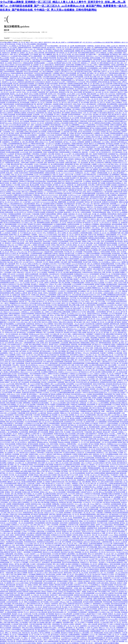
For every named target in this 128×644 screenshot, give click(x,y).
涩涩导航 (114, 156)
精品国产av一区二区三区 (10, 82)
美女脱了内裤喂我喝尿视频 (71, 398)
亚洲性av (39, 398)
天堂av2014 (86, 353)
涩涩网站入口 (88, 604)
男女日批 (13, 271)
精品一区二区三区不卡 (25, 199)
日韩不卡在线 (64, 473)
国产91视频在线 (67, 427)
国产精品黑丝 (100, 377)
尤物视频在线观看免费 (45, 617)
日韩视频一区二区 (74, 415)
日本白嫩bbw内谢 (30, 145)
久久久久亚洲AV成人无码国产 (114, 305)
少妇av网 (59, 260)
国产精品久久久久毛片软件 (82, 451)
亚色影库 (104, 61)
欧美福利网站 (6, 99)
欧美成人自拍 (114, 193)
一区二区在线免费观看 (87, 621)
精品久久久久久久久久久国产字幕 (31, 372)
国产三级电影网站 (10, 547)
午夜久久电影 (48, 157)
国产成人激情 (78, 322)
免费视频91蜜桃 (57, 87)
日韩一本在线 (88, 190)
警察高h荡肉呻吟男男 (115, 108)
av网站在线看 (40, 532)
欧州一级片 (30, 126)
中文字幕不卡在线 (15, 411)
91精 (35, 501)
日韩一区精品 (29, 605)
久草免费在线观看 (83, 408)
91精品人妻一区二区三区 (26, 581)
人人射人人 (84, 125)
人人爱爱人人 (92, 401)
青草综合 (87, 202)
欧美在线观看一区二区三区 (18, 77)
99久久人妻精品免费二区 (53, 217)
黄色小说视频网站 (92, 396)
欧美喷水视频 (6, 85)
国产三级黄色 (85, 187)
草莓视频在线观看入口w (68, 80)
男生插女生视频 (41, 111)
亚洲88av (51, 51)
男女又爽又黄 (12, 641)
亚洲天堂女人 (90, 56)
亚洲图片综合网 (55, 250)
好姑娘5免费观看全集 (17, 73)
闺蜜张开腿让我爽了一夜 (73, 163)
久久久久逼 (64, 480)
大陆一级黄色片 (48, 600)
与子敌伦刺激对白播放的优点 (106, 113)
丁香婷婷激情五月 (10, 80)
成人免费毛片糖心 (91, 54)
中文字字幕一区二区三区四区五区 (80, 298)
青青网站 (49, 459)
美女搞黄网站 (70, 89)
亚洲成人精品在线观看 (31, 132)
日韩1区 (24, 315)
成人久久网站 (24, 454)
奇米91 (8, 240)
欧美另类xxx (57, 123)
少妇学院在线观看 (89, 66)
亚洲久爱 (77, 235)
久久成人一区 (32, 49)
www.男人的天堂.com (20, 212)
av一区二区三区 (119, 307)
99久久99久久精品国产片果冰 (72, 140)
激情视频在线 (57, 580)
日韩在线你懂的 (52, 382)
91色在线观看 (80, 202)
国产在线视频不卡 (112, 435)
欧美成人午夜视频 (55, 298)
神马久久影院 (89, 348)
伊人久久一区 (122, 298)
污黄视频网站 (65, 497)
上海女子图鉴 (6, 370)
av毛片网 (74, 513)
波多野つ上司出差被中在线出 (104, 525)
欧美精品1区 (39, 600)
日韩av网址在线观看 (20, 229)
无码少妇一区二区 (31, 272)
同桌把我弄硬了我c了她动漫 (44, 113)
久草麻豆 (93, 173)
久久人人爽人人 (57, 320)
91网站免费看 (117, 499)
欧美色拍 (99, 449)
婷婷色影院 (121, 607)
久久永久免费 (32, 290)
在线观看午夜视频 (25, 70)
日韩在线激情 (123, 193)
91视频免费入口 (113, 231)
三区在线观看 (64, 343)
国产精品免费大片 (120, 58)
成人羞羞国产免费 (10, 147)
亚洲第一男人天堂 (68, 116)
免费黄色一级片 (49, 384)
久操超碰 (125, 217)
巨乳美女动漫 (118, 585)
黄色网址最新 (102, 598)
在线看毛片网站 (20, 307)
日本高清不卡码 (116, 425)
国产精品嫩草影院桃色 (60, 101)
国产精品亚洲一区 (9, 90)
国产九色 (120, 156)
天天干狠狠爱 (34, 54)
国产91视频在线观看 (72, 296)
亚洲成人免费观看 (97, 398)
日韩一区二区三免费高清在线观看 (107, 240)
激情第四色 (24, 350)
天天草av (39, 207)
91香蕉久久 (56, 519)
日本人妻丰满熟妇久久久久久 (37, 549)
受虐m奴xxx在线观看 (53, 413)
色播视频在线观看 (6, 569)
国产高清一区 (76, 399)
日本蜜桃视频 (120, 78)
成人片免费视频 (25, 121)
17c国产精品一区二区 (53, 111)
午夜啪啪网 (66, 135)
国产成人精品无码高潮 (85, 132)
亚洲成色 (114, 461)
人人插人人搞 (95, 641)
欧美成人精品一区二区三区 (34, 607)
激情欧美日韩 (38, 241)
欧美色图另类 (119, 334)
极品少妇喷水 (84, 178)
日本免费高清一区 (16, 142)
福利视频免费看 (44, 168)
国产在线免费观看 (8, 331)
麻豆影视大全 (85, 90)
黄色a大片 (69, 90)
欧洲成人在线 (26, 492)
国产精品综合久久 (88, 406)
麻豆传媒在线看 (22, 205)
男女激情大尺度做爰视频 (48, 269)
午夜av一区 (28, 80)
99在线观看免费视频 (106, 331)
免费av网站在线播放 (25, 326)
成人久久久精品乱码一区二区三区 (81, 641)
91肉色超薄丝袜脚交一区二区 (15, 602)
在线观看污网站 (82, 583)
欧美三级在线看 (91, 101)
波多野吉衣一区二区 (99, 454)
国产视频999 (18, 518)
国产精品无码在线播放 (51, 84)
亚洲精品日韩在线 (22, 444)
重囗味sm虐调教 (35, 185)
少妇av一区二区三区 (23, 466)
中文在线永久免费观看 (103, 125)
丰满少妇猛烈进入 (9, 423)
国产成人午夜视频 (94, 444)
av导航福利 (27, 348)
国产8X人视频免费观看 (35, 56)
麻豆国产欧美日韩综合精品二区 (23, 211)
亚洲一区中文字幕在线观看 (12, 286)
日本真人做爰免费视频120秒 (58, 331)
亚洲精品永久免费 (80, 159)
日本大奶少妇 (69, 308)
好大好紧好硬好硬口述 (13, 102)
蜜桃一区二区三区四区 (13, 228)
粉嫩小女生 (24, 226)
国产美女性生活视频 (14, 320)
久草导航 (97, 532)
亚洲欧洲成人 (48, 104)
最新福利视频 (92, 583)
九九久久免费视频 (19, 137)
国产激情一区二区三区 (79, 60)
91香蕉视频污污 (98, 545)
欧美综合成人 (34, 255)
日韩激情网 (77, 106)
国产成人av (49, 471)
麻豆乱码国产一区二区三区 (73, 219)
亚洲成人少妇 (44, 492)
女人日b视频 (93, 506)
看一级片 (115, 470)
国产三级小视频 (73, 559)
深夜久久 (46, 423)
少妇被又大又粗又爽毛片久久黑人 (64, 72)
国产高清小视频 (74, 411)
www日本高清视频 (12, 523)
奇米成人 (70, 370)
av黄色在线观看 (44, 60)
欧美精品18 (10, 185)
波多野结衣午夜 (16, 470)
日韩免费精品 (88, 130)
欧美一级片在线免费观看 (52, 343)
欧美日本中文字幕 (62, 494)
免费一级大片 (14, 54)
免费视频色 (24, 269)
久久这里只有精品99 (28, 193)
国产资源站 (63, 147)
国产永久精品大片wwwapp (36, 252)
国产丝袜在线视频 (46, 477)
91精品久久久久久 (49, 513)
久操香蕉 (75, 454)
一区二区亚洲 (121, 365)
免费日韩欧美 (32, 442)
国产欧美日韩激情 (46, 554)
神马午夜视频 (46, 267)
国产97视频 (74, 132)
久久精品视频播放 (77, 276)
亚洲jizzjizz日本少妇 (23, 183)
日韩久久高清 (37, 200)
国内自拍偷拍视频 (46, 259)
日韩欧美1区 (113, 92)
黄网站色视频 (35, 411)
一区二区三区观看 (45, 90)
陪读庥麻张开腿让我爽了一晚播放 (67, 537)
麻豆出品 (3, 288)
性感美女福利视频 (57, 176)
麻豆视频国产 (28, 147)
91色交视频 (46, 77)
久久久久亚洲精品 (42, 272)
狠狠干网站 (61, 315)
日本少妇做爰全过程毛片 (15, 344)
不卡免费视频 (61, 211)
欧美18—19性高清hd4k (86, 610)
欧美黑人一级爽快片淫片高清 (110, 360)
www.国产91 (11, 97)
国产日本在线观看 (46, 511)
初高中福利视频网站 (40, 247)
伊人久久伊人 (75, 338)
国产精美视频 (103, 490)
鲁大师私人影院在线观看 (51, 466)
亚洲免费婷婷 (53, 295)
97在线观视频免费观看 (70, 130)
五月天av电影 (109, 229)
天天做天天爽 (73, 247)
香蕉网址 (40, 643)
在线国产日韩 (16, 295)
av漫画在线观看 (63, 149)
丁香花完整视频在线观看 (26, 87)
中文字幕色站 (104, 641)
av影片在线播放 (103, 68)
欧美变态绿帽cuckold (56, 77)
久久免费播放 (87, 181)
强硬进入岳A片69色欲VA (44, 221)
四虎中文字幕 (93, 209)
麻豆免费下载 (10, 108)
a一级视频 (53, 97)
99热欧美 (51, 473)
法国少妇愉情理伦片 (99, 269)
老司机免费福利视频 (106, 89)
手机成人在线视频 (18, 180)
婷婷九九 (93, 219)
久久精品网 (124, 634)
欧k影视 (98, 46)
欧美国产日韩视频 (100, 284)
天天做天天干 (48, 590)
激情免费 (59, 514)
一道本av (85, 624)
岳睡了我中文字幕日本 (95, 408)
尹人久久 (26, 612)
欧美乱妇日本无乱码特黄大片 (22, 123)
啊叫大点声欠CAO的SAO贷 (17, 446)
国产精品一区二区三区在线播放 (52, 106)
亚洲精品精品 (83, 267)
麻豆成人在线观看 (75, 418)
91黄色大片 (39, 495)
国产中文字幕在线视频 (51, 46)
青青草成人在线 (17, 633)
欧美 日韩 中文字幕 (31, 305)
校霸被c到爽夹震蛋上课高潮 (80, 144)
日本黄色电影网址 (15, 157)
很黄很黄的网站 (47, 417)
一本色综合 (48, 96)
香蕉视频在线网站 (55, 423)
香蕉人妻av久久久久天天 (78, 120)
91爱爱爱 (43, 497)
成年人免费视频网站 (120, 561)
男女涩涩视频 (59, 212)
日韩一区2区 (58, 279)
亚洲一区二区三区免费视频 (10, 326)
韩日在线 (16, 84)
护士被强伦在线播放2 (69, 453)
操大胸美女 (87, 581)
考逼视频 (32, 163)
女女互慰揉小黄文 (31, 240)
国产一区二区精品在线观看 (77, 154)
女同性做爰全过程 (38, 147)
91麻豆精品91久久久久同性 (110, 362)
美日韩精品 (79, 228)
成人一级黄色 (40, 265)
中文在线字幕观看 (7, 392)
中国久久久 (97, 252)
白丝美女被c (31, 483)
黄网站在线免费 (65, 99)
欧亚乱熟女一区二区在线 (98, 248)
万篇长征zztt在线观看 (58, 511)
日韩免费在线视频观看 (46, 101)
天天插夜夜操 (98, 516)
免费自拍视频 (91, 312)
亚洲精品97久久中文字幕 (79, 312)
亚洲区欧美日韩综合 (77, 113)
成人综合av (22, 557)
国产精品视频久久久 (89, 92)
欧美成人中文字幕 (52, 305)
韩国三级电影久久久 (103, 514)
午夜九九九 (3, 209)
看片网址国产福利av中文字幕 (63, 63)
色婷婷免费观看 (117, 449)
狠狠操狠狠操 (97, 604)
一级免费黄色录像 (71, 211)
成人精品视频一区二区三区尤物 (59, 415)
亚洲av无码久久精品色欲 (66, 322)
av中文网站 (120, 111)
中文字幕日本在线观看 (26, 308)
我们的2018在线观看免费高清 (17, 126)
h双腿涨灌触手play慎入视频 (117, 459)
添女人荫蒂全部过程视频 (28, 221)
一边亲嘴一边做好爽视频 (24, 537)
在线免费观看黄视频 (79, 363)
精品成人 (73, 168)
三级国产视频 (97, 72)
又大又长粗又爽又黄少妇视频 (18, 125)
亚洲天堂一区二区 (28, 640)
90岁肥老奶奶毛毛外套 (57, 447)
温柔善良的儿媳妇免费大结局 (26, 82)
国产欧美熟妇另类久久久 (68, 250)
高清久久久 (72, 396)
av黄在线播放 (85, 156)
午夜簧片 (113, 278)
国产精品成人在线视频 (113, 144)
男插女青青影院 (75, 108)
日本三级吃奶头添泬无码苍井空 (67, 458)
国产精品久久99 (119, 56)
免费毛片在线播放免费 (7, 265)
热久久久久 (58, 317)
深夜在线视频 (71, 420)
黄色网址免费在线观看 (85, 296)
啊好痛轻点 (73, 439)
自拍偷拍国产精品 (53, 152)
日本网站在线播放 (17, 288)
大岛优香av (23, 447)
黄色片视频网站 (110, 540)
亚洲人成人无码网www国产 (100, 358)
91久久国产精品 (5, 145)
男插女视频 (47, 446)
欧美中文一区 (35, 283)
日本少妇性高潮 (77, 295)
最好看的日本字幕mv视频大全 (44, 89)
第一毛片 (105, 231)
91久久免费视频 (56, 633)
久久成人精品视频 (30, 405)
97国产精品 (35, 60)
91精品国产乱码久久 (87, 200)
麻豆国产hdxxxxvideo (6, 123)
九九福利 (33, 564)
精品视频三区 (89, 417)
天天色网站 (45, 159)
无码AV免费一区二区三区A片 (46, 463)
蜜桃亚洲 (124, 597)
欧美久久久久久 (104, 99)
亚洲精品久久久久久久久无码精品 (31, 296)
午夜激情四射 (42, 92)
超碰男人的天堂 (26, 295)
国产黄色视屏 (35, 492)
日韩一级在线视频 (16, 492)
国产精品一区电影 (14, 133)
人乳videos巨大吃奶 (55, 60)
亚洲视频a (111, 353)
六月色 (95, 245)
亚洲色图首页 (115, 338)
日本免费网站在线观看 (34, 205)
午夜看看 (122, 149)
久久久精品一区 (20, 463)
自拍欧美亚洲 (10, 593)
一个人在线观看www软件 (60, 61)
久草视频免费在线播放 (86, 233)
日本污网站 (112, 358)
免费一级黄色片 (44, 585)
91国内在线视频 (59, 252)
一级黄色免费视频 (34, 399)
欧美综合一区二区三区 (57, 605)
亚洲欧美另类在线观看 (50, 58)
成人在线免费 (86, 489)
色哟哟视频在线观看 (8, 169)
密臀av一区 (90, 48)
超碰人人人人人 (56, 456)
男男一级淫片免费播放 (103, 441)
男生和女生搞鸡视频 (30, 265)
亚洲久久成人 (19, 343)
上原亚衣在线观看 (108, 66)
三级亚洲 (50, 310)
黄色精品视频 (66, 120)
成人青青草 (89, 245)
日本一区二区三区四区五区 (71, 192)
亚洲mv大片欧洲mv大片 (35, 264)
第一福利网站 (66, 317)
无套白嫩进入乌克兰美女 (50, 264)
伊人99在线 (124, 494)
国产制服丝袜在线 (70, 204)
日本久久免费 (91, 629)
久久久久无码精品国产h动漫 (70, 265)
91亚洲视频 (38, 410)
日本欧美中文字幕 (73, 525)
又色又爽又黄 (116, 485)
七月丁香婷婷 (85, 150)
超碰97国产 (28, 60)
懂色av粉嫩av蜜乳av (82, 209)
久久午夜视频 (112, 207)
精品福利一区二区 (122, 568)
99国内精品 (10, 640)
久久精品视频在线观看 (38, 188)
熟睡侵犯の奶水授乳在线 (64, 188)
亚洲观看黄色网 (82, 68)
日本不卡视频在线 (101, 53)
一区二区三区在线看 (110, 351)
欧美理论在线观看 (75, 231)
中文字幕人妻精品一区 (121, 264)
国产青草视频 (102, 171)
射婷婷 (118, 303)
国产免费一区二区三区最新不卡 (117, 569)
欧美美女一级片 (88, 471)
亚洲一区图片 (10, 535)
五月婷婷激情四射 (46, 176)
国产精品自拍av (82, 327)
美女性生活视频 (19, 415)
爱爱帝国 (89, 60)
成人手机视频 (46, 296)
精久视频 (66, 272)
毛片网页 (24, 394)
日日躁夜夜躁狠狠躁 (37, 253)
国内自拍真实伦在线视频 (27, 84)
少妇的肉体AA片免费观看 (42, 125)
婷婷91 (84, 147)
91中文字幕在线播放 (113, 506)
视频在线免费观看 (106, 150)
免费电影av (75, 483)
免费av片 (62, 73)
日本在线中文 (65, 217)
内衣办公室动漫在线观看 (31, 72)
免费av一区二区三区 (113, 212)
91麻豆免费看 (25, 320)
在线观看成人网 (114, 99)
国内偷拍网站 (32, 568)
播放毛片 (91, 144)
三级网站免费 (117, 477)
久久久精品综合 (79, 116)
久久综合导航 (12, 322)
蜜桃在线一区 (87, 331)
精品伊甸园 (88, 360)
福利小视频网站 (112, 195)
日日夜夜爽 (36, 114)
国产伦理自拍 (67, 394)
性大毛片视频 (105, 133)
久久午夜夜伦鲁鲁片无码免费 (30, 140)
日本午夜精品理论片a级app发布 (23, 178)
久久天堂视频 (54, 367)
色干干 (120, 221)
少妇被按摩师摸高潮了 (23, 327)
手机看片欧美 (50, 453)
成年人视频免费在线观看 (31, 168)
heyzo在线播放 (85, 255)
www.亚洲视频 (120, 290)
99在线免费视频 (59, 362)
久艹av (53, 145)
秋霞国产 (48, 482)
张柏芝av (74, 166)
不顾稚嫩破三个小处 (48, 317)
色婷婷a (29, 99)
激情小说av (25, 192)
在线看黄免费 (107, 578)
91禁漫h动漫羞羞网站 (18, 128)
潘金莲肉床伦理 (91, 147)
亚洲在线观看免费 (102, 521)
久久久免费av (106, 142)
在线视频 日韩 (28, 281)
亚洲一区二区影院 (58, 175)
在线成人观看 (45, 315)
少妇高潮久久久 (39, 375)
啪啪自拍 (35, 116)
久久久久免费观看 (47, 61)
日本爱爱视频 (56, 99)
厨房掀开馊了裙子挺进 (66, 502)
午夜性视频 (100, 513)
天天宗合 (124, 499)
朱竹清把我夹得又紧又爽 (36, 96)
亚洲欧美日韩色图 (82, 185)
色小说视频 (67, 432)
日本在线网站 (70, 384)
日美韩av (53, 245)
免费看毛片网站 (59, 51)
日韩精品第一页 (71, 185)
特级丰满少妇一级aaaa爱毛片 (104, 135)
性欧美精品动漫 (95, 353)
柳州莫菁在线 (53, 168)
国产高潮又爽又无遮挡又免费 (83, 72)
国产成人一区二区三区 (70, 142)
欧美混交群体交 (29, 73)
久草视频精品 (42, 118)
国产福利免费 (109, 192)
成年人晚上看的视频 (45, 140)
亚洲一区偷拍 (40, 343)
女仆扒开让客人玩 (9, 236)
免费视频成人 (11, 190)
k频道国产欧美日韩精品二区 (57, 329)
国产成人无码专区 (42, 209)
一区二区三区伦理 (79, 324)
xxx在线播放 (73, 217)
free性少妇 (119, 250)
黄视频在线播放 (106, 336)
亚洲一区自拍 (63, 604)
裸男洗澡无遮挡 (20, 578)
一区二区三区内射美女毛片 (103, 152)
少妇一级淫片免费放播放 (46, 72)
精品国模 (41, 116)
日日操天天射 (73, 236)
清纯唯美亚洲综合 (60, 65)
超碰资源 (5, 338)
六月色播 (79, 248)
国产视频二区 (18, 640)
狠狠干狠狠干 (29, 418)
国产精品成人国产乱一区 (27, 46)
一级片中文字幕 (69, 175)
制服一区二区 (88, 84)
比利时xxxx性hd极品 (75, 241)
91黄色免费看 (70, 576)
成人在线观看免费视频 (71, 240)
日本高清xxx (63, 444)
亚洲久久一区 (122, 188)
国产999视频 (102, 183)
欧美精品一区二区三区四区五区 (105, 176)
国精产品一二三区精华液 (63, 380)
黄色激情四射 (54, 363)
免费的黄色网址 (72, 444)
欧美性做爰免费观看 (9, 161)
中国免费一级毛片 (103, 434)
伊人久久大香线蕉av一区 (74, 147)
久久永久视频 (33, 118)
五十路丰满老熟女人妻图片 (85, 425)
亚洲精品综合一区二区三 (115, 159)
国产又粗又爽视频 (61, 351)
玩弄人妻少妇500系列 (109, 290)
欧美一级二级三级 (116, 87)
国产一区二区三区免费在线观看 (9, 111)
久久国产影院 (106, 87)
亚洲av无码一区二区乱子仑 (98, 102)
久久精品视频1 (28, 489)
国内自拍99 (50, 559)
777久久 (108, 302)
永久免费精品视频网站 (60, 224)
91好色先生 (37, 73)
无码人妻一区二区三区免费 (100, 535)
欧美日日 (52, 193)
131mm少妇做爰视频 (59, 526)
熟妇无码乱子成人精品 (7, 262)
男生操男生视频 (35, 187)
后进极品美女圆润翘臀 (54, 132)
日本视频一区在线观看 (84, 247)
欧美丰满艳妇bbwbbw (48, 538)
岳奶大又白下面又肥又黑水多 (92, 542)
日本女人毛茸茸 (95, 255)
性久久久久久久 (111, 552)
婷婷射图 (92, 389)
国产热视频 (109, 96)
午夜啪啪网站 (96, 96)
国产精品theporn (5, 73)
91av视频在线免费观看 (107, 181)
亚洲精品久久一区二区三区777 (33, 180)
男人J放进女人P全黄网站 (49, 629)
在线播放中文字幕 (62, 205)
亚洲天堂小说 (30, 461)
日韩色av (5, 126)
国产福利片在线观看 (10, 386)
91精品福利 (78, 624)
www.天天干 (42, 454)
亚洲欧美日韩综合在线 (59, 150)
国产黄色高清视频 (23, 430)
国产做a (17, 564)
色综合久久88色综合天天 (10, 284)
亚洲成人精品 (100, 429)
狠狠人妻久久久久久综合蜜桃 (113, 377)
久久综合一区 (19, 638)
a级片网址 (115, 343)
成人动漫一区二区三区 (102, 92)
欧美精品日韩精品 (63, 581)
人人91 (98, 519)
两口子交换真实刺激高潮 (11, 135)
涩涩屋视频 (46, 204)
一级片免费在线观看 (103, 54)
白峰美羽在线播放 (106, 253)
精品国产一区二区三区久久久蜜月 (56, 82)
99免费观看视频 (11, 528)
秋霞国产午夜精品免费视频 (48, 214)
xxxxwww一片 (19, 265)
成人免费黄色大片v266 (31, 217)
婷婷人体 (94, 362)
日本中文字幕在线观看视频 (61, 307)
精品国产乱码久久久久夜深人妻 (9, 253)
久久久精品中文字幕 (94, 626)
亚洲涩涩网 (103, 569)
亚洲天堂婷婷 (107, 138)
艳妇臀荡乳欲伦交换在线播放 (40, 403)
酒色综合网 (109, 190)
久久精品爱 (11, 154)
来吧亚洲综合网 (61, 406)
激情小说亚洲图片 (100, 90)
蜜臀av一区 (8, 633)
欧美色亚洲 (30, 506)
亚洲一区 (15, 116)
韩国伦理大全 (121, 556)
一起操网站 (11, 238)
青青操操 (49, 549)
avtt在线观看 (80, 216)
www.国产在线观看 (15, 61)
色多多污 (16, 331)
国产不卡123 (71, 475)
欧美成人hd (8, 610)
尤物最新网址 (81, 480)
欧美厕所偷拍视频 (35, 509)
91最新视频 (106, 211)
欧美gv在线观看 (22, 99)
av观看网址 (52, 437)
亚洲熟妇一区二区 (31, 540)
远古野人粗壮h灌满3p (78, 356)
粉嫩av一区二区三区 (101, 537)
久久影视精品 (60, 171)
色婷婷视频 (113, 204)
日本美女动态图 (72, 207)
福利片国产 (40, 104)
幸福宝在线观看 (48, 583)
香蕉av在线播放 (115, 180)
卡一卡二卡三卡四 (84, 442)
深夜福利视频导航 (91, 480)
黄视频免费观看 (35, 441)
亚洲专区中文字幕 (101, 320)
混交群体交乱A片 (100, 418)
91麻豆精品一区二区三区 (75, 214)
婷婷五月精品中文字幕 (99, 116)
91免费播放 (56, 73)
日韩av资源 (100, 415)
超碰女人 (106, 564)
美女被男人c (35, 284)
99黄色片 (84, 231)
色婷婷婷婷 (55, 368)
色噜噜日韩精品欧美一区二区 (81, 350)
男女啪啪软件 (86, 248)
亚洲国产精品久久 (116, 519)
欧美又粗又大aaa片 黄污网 (54, 327)
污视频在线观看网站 (104, 65)
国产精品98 (118, 322)
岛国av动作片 (21, 272)
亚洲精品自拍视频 (107, 372)
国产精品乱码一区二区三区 (100, 70)
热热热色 (102, 595)
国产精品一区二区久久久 (7, 473)
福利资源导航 (86, 519)
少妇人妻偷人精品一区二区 (106, 355)
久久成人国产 (92, 286)
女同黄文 (15, 291)
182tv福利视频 (97, 360)
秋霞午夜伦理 (68, 193)
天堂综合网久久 (107, 477)
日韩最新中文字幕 (110, 78)
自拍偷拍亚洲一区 (33, 447)
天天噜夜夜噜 (48, 49)
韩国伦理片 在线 (49, 346)
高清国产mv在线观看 (98, 49)
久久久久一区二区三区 (38, 123)
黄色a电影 (26, 169)
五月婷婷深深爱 (5, 501)
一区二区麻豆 (62, 350)
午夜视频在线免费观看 (15, 214)
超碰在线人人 (44, 295)
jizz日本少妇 (114, 46)
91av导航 (61, 130)
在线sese (103, 96)
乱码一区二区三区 (39, 544)
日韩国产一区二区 (52, 370)
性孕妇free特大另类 (11, 332)
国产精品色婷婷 (116, 166)
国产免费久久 (24, 568)
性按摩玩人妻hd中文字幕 (93, 137)
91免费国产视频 (118, 89)
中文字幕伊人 (4, 46)
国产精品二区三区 (79, 293)
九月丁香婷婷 (59, 513)
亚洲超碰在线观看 (69, 51)
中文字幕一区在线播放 (39, 614)
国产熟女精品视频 (75, 571)
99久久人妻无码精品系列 (89, 104)
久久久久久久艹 (112, 406)
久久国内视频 (118, 353)
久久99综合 (46, 392)
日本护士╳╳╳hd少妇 (51, 375)
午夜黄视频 (79, 499)
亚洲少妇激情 (19, 97)
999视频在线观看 (70, 228)
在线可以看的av (47, 425)
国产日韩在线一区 (62, 53)
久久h (105, 111)
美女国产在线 (87, 262)
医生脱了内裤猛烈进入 (44, 219)
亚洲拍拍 (69, 350)
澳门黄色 (91, 163)
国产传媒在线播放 (108, 408)
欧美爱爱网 (59, 135)
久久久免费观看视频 (103, 278)
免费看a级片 (55, 221)
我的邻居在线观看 (9, 104)
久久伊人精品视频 (81, 94)
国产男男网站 (17, 296)
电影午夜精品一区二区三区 (75, 358)
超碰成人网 (49, 485)
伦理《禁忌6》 (96, 228)
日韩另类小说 (85, 161)
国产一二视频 (19, 389)
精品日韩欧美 (57, 113)
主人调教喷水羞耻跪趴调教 (36, 144)
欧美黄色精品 (116, 253)
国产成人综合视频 (86, 51)
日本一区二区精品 (87, 157)
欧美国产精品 (110, 58)
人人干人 (29, 315)
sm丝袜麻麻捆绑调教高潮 (15, 144)
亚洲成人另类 (73, 123)
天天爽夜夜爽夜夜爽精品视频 (66, 392)
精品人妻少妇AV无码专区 (50, 207)
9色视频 (22, 490)
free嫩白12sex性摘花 (39, 281)
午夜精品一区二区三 (58, 417)
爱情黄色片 (8, 243)
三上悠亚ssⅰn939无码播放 (51, 147)
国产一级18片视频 (81, 429)
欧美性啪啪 (41, 245)
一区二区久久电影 (100, 302)
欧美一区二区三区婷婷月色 (35, 231)
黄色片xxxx (20, 489)
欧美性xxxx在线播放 (104, 291)
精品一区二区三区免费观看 (95, 501)
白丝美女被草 (117, 132)
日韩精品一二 (122, 432)
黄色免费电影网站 (112, 104)
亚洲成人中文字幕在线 (91, 423)
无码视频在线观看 (65, 344)
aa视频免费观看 (11, 279)
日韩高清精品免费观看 (65, 363)
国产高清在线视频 (22, 68)
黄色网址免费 (63, 84)
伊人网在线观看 (105, 519)
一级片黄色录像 (43, 394)
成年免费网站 (112, 346)
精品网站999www (67, 87)
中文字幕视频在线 (81, 501)
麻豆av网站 (90, 243)
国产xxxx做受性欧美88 (30, 171)
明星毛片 (86, 544)
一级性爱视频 (10, 356)
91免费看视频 (33, 192)
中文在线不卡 (56, 446)
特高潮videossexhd (34, 334)
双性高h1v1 (104, 247)
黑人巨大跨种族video (32, 365)
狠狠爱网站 (15, 569)
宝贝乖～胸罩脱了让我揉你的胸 (49, 283)
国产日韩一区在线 (111, 463)
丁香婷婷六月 (86, 219)
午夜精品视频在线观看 (73, 492)
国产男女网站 (21, 550)
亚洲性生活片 (80, 494)
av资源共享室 (20, 279)
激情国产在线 (118, 408)
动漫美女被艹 (22, 291)
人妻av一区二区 (43, 51)
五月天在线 (61, 168)
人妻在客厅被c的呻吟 (7, 259)
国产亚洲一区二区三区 (71, 389)
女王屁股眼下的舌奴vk (79, 614)
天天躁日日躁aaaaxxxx (98, 556)
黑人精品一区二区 (92, 355)
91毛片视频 (17, 185)
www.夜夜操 (65, 569)
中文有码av (116, 147)
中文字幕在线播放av (21, 236)
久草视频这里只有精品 (109, 344)
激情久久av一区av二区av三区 (19, 252)
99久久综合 (112, 626)
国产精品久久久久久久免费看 (39, 238)
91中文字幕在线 (56, 348)
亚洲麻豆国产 (41, 240)
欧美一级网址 (85, 365)
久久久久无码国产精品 (37, 384)
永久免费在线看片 (96, 142)
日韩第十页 (65, 236)
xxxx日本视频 (10, 168)
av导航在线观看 (37, 99)
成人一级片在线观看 (92, 550)
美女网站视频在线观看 (13, 152)
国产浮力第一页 (7, 295)
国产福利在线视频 (9, 290)
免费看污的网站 (67, 495)
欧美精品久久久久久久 (86, 456)
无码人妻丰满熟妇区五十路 (73, 482)
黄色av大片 (91, 554)
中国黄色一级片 (51, 260)
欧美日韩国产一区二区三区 (21, 118)
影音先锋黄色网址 (41, 181)
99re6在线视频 (31, 77)
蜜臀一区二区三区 (108, 533)
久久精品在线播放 (115, 85)
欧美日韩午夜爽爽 (105, 185)
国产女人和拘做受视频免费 (49, 616)
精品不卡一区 (68, 257)
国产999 (123, 312)
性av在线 (20, 284)
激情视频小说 (15, 53)
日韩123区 (27, 389)
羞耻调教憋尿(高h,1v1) (52, 161)
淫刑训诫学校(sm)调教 (68, 360)
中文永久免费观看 (114, 219)
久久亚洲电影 (105, 137)
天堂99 (19, 391)
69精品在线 (108, 166)
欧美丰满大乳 (68, 104)
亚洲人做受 (89, 120)
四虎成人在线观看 (93, 375)
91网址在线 (39, 262)
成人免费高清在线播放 (57, 164)
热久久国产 (67, 447)
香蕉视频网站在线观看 (119, 120)
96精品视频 (101, 109)
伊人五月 (20, 219)
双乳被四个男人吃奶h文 (35, 224)
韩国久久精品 (102, 547)
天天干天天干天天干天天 (21, 149)
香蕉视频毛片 (116, 157)
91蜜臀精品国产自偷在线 (39, 48)
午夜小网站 (111, 320)
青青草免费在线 (112, 214)
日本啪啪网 (106, 324)
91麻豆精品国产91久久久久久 (35, 530)
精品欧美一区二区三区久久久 (31, 547)
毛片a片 (108, 439)
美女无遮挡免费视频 (120, 216)
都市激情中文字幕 (87, 166)
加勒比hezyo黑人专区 (68, 451)
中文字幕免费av (23, 435)
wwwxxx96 (75, 264)
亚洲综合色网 (49, 66)
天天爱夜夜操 (124, 60)
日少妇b (68, 168)
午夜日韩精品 (90, 159)
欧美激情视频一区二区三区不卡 (43, 197)
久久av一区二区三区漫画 (23, 283)
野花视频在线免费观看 (106, 169)
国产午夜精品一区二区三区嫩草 (25, 341)
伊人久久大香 (25, 61)
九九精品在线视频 (114, 417)
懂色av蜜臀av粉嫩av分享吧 (24, 200)
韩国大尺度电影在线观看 (72, 259)
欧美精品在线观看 (22, 571)
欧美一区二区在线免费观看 (63, 200)
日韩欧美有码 (84, 121)
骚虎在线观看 (64, 221)
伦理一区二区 (20, 89)
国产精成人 (79, 353)
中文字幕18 (4, 214)
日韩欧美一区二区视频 (80, 468)
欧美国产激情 (122, 442)
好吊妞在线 (109, 384)
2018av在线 (100, 101)
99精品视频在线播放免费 (116, 516)
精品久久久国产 (14, 490)
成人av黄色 (34, 389)
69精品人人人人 (116, 262)
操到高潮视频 (20, 363)
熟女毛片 (81, 598)
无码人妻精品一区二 (10, 519)
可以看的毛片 (12, 106)
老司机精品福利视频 (23, 106)
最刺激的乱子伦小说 (63, 231)
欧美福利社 (57, 133)
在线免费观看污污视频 (120, 128)
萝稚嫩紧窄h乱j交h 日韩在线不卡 (20, 216)
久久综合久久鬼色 (81, 516)
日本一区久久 (41, 456)
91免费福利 (34, 219)
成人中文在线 (72, 480)
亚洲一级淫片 (37, 315)
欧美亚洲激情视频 (35, 382)
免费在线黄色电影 (57, 386)
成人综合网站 (106, 288)
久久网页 (15, 441)
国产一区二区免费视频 (118, 554)
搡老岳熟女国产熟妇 (17, 164)
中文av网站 (89, 368)
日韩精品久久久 (85, 562)
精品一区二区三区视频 (7, 485)
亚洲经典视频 (19, 319)
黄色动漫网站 (55, 387)
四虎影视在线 (30, 324)
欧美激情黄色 (76, 200)
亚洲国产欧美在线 (116, 259)
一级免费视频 (28, 109)
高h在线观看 (65, 123)
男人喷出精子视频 (68, 279)
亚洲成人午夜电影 (33, 236)
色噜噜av (113, 471)
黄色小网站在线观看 (35, 344)
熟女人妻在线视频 (84, 58)
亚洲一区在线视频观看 (36, 152)
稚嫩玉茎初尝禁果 (66, 70)
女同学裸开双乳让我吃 (44, 427)
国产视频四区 (20, 60)
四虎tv (69, 166)
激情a (30, 293)
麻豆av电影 (84, 235)
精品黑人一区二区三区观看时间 (28, 135)
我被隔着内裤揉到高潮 (25, 48)
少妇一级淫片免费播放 (54, 360)
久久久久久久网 (108, 544)
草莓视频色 (123, 387)
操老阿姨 (103, 435)
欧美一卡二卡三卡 (25, 497)
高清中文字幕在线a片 (77, 99)
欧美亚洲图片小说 (54, 138)
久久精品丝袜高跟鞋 (103, 175)
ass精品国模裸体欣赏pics (17, 204)
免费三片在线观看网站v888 (32, 602)
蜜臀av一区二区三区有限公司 (80, 380)
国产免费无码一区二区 (120, 109)
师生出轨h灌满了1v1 (116, 137)
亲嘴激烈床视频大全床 (95, 341)
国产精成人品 (72, 425)
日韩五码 (61, 501)
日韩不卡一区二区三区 (108, 72)
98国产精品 (52, 514)
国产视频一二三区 (22, 49)
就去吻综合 (88, 556)
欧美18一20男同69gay (121, 72)
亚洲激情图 (41, 217)
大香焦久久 (86, 590)
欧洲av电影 (9, 173)
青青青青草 (55, 604)
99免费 (97, 185)
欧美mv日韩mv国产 (78, 188)
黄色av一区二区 (21, 576)
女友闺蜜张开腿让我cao (97, 229)
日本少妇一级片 (41, 528)
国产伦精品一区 (106, 557)
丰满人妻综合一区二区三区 (66, 235)
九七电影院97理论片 (55, 109)
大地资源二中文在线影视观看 (67, 209)
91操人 (83, 463)
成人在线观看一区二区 (37, 65)
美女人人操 (89, 169)
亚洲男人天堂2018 (37, 300)
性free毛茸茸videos (102, 126)
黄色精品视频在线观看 (113, 248)
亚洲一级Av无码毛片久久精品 (94, 199)
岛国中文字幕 (92, 235)
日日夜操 (124, 252)
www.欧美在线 (111, 111)
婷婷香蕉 (89, 269)
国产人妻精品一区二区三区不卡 (114, 197)
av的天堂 (19, 92)
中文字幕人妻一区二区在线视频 (73, 252)
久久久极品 (97, 307)
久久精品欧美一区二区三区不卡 (27, 427)
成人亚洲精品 (101, 439)
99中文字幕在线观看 (18, 243)
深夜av (27, 278)
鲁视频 (72, 126)
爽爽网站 (78, 51)
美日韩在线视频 (25, 102)
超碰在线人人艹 (27, 51)
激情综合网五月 (18, 250)
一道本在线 (76, 495)
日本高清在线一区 (29, 451)
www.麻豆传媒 (66, 132)
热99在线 (44, 382)
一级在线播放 (62, 90)
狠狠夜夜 (119, 247)
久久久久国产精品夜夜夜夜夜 (84, 384)
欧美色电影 (108, 157)
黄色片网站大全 (42, 108)
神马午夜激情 (43, 178)
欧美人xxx (74, 97)
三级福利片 (104, 427)
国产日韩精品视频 (81, 375)
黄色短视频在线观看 (61, 145)
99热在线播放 (118, 53)
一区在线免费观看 (101, 312)
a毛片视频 (15, 207)
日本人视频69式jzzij (15, 138)
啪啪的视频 (20, 72)
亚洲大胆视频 (6, 616)
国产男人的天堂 (67, 77)
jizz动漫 (4, 149)
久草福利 (29, 557)
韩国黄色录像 (4, 592)
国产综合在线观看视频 (57, 389)
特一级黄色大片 (11, 451)
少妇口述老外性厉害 (51, 341)
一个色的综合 (99, 636)
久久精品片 (89, 463)
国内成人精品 (20, 161)
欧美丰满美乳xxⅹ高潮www (96, 121)
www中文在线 (24, 152)
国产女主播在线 (82, 73)
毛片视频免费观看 (37, 552)
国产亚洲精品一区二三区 (63, 126)
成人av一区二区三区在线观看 (57, 492)
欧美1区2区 (113, 583)
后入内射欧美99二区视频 (23, 187)
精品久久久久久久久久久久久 (72, 157)
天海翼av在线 (35, 295)
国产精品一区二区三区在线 (117, 68)
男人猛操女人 (5, 580)
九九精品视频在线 (80, 126)
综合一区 (54, 90)
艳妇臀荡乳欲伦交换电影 (18, 240)
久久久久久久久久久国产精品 (24, 190)
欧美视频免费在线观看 (59, 353)
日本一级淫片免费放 (52, 444)
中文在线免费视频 (48, 468)
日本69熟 (52, 126)
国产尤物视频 (66, 113)
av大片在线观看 (77, 284)
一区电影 (117, 101)
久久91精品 (124, 286)
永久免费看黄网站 (100, 144)
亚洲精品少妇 (54, 502)
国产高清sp (98, 159)
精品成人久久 (108, 499)
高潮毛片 (13, 171)
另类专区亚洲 (87, 290)
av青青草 (50, 322)
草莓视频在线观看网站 (40, 286)
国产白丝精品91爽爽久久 (27, 338)
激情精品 (9, 193)
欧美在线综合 (119, 49)
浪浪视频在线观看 (61, 358)
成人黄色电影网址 (91, 305)
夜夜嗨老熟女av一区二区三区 (42, 489)
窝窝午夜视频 (95, 339)
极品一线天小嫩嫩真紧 (46, 54)
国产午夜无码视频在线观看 (103, 106)
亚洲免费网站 (36, 310)
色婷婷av (35, 51)
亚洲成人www (102, 506)
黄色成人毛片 (70, 181)
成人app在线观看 (99, 279)
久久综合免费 (121, 116)
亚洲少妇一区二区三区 (83, 310)
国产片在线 (124, 157)
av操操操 (105, 614)
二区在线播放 (6, 132)
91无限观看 (120, 581)
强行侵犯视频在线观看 (85, 344)
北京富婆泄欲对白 (114, 610)
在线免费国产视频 (109, 217)
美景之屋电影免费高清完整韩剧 (82, 70)
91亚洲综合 (64, 504)
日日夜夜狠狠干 (33, 85)
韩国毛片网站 (15, 622)
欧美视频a (80, 75)
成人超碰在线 (79, 89)
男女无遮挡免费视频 (117, 187)
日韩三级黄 (41, 478)
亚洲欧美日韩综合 (23, 176)
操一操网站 (16, 417)
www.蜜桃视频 (115, 387)
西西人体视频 (83, 332)
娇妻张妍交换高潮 (58, 157)
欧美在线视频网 (77, 290)
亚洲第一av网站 (10, 530)
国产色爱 (14, 85)
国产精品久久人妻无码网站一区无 (35, 161)
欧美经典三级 (82, 264)
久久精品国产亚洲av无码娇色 (19, 56)
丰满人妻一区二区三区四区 (12, 447)
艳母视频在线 (59, 142)
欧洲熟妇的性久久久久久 (82, 274)
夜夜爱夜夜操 (87, 317)
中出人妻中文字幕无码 (99, 75)
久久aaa (92, 504)
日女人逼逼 (65, 125)
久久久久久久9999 (20, 108)
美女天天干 (67, 338)
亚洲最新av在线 (16, 226)
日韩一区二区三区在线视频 (110, 468)
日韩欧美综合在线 (88, 272)
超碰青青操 (63, 420)
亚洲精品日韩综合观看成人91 (115, 183)
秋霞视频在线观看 (97, 580)
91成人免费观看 (81, 250)
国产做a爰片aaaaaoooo (100, 413)
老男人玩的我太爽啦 (85, 398)
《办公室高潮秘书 (72, 612)
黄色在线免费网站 (119, 525)
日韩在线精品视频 (72, 291)
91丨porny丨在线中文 (94, 374)
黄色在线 (91, 392)
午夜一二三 (44, 473)
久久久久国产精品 (97, 502)
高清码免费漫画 (76, 619)
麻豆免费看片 (87, 228)
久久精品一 (3, 200)
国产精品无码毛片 (24, 441)
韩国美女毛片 (6, 53)
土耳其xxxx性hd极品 (112, 90)
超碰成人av (57, 278)
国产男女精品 (119, 241)
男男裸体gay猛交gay (43, 442)
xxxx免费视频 (124, 212)
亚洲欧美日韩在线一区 (63, 339)
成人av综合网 (83, 183)
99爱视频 (100, 564)
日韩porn (52, 284)
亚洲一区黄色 (61, 326)
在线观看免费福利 (52, 181)
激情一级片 (89, 154)
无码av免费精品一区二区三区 (103, 205)
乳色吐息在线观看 (71, 73)
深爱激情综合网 (33, 449)
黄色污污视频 (57, 75)
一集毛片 (6, 303)
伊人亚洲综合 (57, 590)
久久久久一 (11, 461)
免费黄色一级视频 (62, 214)
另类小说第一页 (30, 89)
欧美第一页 (77, 102)
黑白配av (6, 372)
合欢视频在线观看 (108, 56)
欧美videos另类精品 (6, 192)
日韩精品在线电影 (28, 63)
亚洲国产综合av (110, 399)
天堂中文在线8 (8, 180)
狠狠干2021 (17, 315)
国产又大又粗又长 (15, 159)
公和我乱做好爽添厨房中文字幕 (74, 66)
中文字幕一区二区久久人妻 (8, 68)
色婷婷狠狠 (65, 75)
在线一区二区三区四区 (37, 216)
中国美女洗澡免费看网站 (93, 253)
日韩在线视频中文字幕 (96, 80)
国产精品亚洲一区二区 (92, 490)
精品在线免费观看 (117, 224)
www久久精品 (96, 241)
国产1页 (83, 619)
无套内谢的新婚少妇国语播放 (117, 73)
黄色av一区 (39, 204)
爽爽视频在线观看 (58, 336)
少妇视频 (114, 368)
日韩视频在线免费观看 (13, 70)
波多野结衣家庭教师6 (74, 114)
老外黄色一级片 (115, 252)
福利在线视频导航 (50, 53)
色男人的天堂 (12, 274)
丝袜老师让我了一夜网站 (100, 51)
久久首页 (102, 478)
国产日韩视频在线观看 (118, 138)
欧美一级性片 (16, 350)
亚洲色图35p (37, 616)
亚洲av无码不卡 (44, 298)
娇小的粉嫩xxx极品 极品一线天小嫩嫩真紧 (50, 622)
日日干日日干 (122, 243)
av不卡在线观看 (77, 193)
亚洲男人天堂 (18, 262)
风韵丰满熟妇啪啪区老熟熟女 (87, 53)
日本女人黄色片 (38, 586)
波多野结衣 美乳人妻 (11, 360)
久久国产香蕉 (21, 260)
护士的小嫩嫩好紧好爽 (58, 631)
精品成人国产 (107, 432)
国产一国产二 (56, 597)
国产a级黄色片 (44, 126)
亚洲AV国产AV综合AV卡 (89, 295)
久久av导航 (78, 78)
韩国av (95, 140)
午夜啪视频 (24, 286)
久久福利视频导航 (19, 605)
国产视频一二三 (17, 247)
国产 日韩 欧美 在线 (12, 449)
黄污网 (29, 394)
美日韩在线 (124, 257)
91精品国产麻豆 (49, 252)
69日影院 (64, 267)
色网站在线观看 (7, 365)
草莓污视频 (12, 49)
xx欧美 (57, 530)
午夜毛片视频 (36, 70)
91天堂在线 (102, 370)
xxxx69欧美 (3, 348)
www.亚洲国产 (7, 175)
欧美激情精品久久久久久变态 (43, 166)
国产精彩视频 (31, 600)
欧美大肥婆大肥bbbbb (12, 506)
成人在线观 (113, 528)
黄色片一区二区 (66, 303)
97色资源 (70, 106)
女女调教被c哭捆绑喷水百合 (106, 226)
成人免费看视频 (122, 207)
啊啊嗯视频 (87, 49)
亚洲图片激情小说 (42, 137)
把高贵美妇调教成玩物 (58, 228)
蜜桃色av (14, 260)
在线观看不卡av (108, 97)
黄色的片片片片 (17, 63)
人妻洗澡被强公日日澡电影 (86, 236)
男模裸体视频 (97, 456)
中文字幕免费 (117, 135)
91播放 (25, 629)
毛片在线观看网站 (93, 68)
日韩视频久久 (110, 410)
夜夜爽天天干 (30, 260)
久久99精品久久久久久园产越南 (100, 391)
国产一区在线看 (80, 360)
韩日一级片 (120, 63)
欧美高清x (8, 128)
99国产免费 (22, 540)
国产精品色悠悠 (73, 58)
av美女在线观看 (28, 164)
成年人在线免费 (93, 624)
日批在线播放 (6, 276)
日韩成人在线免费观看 (118, 65)
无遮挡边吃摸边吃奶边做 (97, 197)
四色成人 (36, 475)
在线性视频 (62, 89)
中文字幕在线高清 (117, 152)
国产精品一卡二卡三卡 (56, 408)
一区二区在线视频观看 (94, 267)
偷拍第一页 (24, 120)
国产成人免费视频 (84, 389)
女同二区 (49, 338)
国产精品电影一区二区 (83, 80)
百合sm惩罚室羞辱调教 (98, 568)
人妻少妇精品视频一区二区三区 (17, 600)
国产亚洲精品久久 (20, 356)
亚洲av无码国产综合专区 (59, 166)
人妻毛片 (13, 387)
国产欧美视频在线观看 (36, 583)
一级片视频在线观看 (117, 77)
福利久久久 (20, 386)
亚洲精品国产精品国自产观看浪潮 (11, 221)
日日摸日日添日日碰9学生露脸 (32, 425)
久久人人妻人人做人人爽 (24, 322)
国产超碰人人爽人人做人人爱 (84, 204)
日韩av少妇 (11, 245)
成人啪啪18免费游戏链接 (97, 365)
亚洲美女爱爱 (115, 511)
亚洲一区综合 (79, 475)
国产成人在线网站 (50, 405)
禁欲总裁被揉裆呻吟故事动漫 (97, 638)
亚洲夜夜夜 (48, 70)
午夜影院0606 (115, 60)
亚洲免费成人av (96, 585)
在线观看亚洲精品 (116, 600)
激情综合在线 (101, 480)
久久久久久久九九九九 (68, 173)
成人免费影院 (36, 497)
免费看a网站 (108, 163)
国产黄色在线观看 (27, 159)
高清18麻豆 (80, 145)
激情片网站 (93, 161)
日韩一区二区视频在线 (85, 96)
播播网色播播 (62, 202)
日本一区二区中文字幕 (75, 471)
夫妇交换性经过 (34, 271)
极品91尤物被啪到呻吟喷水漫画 (74, 171)
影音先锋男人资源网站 (36, 346)
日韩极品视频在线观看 (64, 356)
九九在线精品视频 (50, 532)
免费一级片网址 (107, 272)
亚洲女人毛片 (95, 343)
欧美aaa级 (114, 432)
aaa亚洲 (103, 327)
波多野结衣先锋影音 (67, 423)
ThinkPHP (7, 38)
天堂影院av (95, 262)
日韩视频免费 (29, 545)
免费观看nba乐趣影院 (96, 97)
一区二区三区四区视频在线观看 (30, 470)
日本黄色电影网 (38, 190)
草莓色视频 (27, 284)
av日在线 (13, 60)
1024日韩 (47, 245)
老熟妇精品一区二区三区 (40, 626)
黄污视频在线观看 (46, 518)
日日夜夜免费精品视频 (92, 363)
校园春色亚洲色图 (82, 636)
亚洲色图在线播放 (71, 616)
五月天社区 (112, 94)
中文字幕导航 (76, 197)
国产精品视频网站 (24, 54)
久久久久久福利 (48, 278)
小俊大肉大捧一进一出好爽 (67, 46)
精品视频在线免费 (80, 46)
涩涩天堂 (50, 598)
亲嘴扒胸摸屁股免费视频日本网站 (40, 250)
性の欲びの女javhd (56, 302)
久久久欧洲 (3, 238)
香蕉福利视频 (69, 164)
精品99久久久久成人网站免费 (51, 552)
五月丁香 (14, 99)
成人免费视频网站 (74, 125)
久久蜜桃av (110, 53)
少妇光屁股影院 (9, 415)
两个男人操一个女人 (94, 319)
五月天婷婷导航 (10, 343)
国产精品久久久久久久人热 (53, 265)
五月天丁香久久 (38, 490)
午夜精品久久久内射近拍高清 (78, 374)
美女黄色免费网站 (56, 120)
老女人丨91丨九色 (116, 291)
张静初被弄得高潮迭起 (29, 528)
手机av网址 (16, 365)
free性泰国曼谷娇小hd (59, 226)
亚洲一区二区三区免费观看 (30, 391)
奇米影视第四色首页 (30, 542)
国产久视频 (92, 380)
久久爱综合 (123, 296)
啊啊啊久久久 (39, 157)
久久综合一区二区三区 (88, 106)
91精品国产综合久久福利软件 (27, 453)
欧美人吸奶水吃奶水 (118, 398)
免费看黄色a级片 (80, 137)
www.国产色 (81, 226)
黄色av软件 (99, 477)
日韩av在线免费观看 (116, 441)
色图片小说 (20, 451)
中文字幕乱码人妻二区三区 (28, 233)
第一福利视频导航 (97, 216)
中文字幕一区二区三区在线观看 (18, 475)
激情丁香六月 (62, 477)
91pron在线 (73, 229)
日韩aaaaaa (52, 380)
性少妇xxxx (61, 616)
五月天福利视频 (39, 84)
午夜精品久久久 (5, 56)
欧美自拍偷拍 (117, 123)
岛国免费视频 (47, 368)
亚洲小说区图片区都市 (60, 190)
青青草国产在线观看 (98, 351)
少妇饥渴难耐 (31, 576)
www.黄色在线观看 (60, 384)
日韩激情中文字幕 (100, 334)
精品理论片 (46, 331)
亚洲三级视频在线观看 (74, 85)
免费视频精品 (20, 80)
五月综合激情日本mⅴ (36, 303)
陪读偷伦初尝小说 (41, 360)
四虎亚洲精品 (92, 125)
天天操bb (40, 58)
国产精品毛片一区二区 (43, 302)
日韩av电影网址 (19, 554)
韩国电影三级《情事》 (99, 411)
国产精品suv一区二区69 (46, 449)
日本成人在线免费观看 (34, 267)
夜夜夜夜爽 (102, 338)
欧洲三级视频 (63, 195)
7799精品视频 (36, 214)
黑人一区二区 (112, 247)
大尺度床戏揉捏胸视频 (57, 271)
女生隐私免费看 (10, 307)
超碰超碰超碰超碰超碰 (90, 257)
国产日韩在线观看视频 (71, 315)
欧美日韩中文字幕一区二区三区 (51, 480)
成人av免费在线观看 (83, 97)
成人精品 (110, 128)
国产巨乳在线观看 (81, 396)
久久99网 (25, 344)
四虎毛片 (72, 429)
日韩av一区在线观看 (53, 525)
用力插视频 (35, 485)
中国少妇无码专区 (20, 530)
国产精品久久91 (97, 344)
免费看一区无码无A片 (120, 199)
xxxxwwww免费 (84, 338)
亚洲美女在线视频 (95, 58)
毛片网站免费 (10, 51)
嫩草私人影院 (88, 454)
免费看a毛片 (66, 621)
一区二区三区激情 (83, 444)
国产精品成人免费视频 (55, 394)
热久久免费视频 (67, 109)
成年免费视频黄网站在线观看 (102, 130)
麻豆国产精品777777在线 (25, 66)
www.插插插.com (14, 46)
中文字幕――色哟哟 (17, 281)
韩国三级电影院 (17, 193)
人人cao (66, 154)
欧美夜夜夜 (51, 233)
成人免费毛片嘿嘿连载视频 (105, 518)
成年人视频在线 (108, 199)
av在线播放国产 (119, 410)
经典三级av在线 (62, 475)
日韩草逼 (56, 310)
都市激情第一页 (71, 628)
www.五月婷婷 (74, 456)
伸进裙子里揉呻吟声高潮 (100, 154)
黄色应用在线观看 (22, 130)
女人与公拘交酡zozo (105, 262)
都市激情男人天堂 (37, 78)
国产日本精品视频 (85, 164)
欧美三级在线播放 (19, 422)
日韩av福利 (107, 415)
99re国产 (67, 439)
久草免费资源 (72, 75)
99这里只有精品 (18, 298)
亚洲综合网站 (47, 241)
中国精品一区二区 (106, 532)
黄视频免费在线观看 (18, 504)
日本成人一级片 (89, 302)
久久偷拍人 (68, 483)
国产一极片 (12, 363)
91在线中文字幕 (121, 278)
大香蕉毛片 (65, 429)
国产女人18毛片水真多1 (39, 133)
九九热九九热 (60, 483)
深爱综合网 (64, 425)
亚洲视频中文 (48, 226)
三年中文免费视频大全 (45, 175)
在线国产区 (46, 389)
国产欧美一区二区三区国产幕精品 (103, 118)
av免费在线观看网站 (74, 634)
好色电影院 (44, 154)
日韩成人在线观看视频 (120, 535)
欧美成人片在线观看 (46, 185)
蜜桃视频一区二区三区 (59, 128)
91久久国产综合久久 (86, 259)
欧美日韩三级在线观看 (52, 523)
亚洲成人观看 (36, 511)
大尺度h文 (67, 271)
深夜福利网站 (23, 456)
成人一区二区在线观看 (90, 518)
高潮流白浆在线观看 (78, 556)
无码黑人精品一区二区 (71, 336)
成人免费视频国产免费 (114, 233)
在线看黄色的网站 (121, 94)
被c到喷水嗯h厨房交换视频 (24, 114)
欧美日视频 (110, 75)
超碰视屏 (38, 518)
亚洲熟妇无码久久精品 (50, 628)
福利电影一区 (116, 223)
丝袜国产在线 (44, 556)
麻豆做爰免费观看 (98, 166)
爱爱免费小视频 (38, 128)
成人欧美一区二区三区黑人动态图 (56, 156)
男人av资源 (58, 284)
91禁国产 (34, 326)
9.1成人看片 (12, 92)
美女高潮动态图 (90, 324)
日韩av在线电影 (60, 163)
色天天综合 (105, 610)
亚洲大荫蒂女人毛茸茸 (103, 193)
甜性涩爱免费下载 (50, 396)
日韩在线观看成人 (51, 188)
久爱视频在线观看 (13, 607)
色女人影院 (83, 192)
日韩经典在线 (121, 308)
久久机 (79, 166)
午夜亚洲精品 (36, 154)
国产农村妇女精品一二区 (47, 351)
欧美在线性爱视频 (114, 523)
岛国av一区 (27, 638)
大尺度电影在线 (99, 163)
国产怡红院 (46, 180)
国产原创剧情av (66, 144)
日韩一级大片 (87, 322)
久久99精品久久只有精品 (42, 377)
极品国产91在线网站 (58, 259)
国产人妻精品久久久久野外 (106, 574)
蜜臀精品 (96, 169)
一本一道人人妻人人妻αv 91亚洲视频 (44, 418)
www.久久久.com (32, 478)
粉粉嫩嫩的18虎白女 (81, 65)
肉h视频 (75, 176)
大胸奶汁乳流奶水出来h (16, 109)
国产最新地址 (114, 54)
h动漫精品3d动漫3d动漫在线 (110, 590)
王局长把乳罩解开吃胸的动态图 (87, 217)
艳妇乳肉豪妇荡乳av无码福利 (48, 356)
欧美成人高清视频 (112, 245)
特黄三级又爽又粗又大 (54, 80)
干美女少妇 (49, 133)
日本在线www (57, 559)
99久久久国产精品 (109, 164)
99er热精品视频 (24, 432)
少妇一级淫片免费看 (111, 453)
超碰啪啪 (87, 142)
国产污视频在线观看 (78, 417)
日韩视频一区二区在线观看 (15, 188)
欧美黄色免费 (43, 94)
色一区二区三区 (68, 518)
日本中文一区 (57, 102)
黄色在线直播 (112, 265)
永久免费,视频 (71, 202)
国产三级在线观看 (10, 264)
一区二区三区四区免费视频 (109, 442)
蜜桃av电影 (116, 96)
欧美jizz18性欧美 (10, 65)
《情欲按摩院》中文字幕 (78, 271)
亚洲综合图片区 (49, 65)
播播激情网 (83, 526)
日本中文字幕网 (53, 209)
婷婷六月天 (86, 478)
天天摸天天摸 (27, 614)
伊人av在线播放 (39, 341)
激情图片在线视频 (98, 78)
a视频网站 (107, 180)
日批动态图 (87, 216)
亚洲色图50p (11, 257)
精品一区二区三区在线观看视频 (95, 300)
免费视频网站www (117, 487)
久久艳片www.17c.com (74, 195)
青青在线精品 (107, 341)
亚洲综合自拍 (61, 78)
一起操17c (81, 130)
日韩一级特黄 (29, 241)
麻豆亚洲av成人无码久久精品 (54, 544)
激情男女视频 (96, 181)
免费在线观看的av (15, 372)
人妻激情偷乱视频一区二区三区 (111, 542)
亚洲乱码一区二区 (98, 157)
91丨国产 (109, 418)
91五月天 (39, 233)
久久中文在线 (82, 82)
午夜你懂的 (97, 149)
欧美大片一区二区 (122, 260)
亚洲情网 (34, 235)
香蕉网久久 (111, 51)
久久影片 (64, 85)
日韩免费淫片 (116, 205)
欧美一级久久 (123, 549)
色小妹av (90, 65)
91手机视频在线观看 (7, 425)
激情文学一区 (96, 482)
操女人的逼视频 (109, 121)
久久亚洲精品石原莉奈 (92, 569)
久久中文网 (72, 494)
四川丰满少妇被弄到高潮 (23, 65)
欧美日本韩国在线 (91, 586)
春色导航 (86, 506)
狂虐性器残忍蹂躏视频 (25, 116)
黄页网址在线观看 (40, 63)
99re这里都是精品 (74, 470)
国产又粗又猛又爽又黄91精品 (67, 499)
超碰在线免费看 (123, 104)
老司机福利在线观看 (86, 118)
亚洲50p (56, 322)
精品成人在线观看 (102, 265)
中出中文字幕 (50, 121)
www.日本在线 (79, 138)
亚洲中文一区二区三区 (63, 418)
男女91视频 (93, 77)
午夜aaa (115, 380)
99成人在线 (27, 245)
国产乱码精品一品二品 (46, 519)
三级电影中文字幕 (20, 90)
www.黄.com (3, 217)
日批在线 (22, 365)
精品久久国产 (71, 477)
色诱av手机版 (77, 104)
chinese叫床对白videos (27, 377)
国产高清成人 (73, 269)
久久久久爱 (58, 542)
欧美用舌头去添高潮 (40, 276)
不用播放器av (91, 46)
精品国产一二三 (12, 368)
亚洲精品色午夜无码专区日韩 (77, 56)
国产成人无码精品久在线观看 (98, 128)
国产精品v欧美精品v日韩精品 (43, 320)
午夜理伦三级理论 (117, 150)
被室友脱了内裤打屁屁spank (119, 142)
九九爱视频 (109, 109)
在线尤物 (105, 348)
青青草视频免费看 (25, 133)
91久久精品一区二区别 (55, 429)
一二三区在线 (50, 63)
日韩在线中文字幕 (8, 229)
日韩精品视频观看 (111, 235)
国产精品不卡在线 (116, 82)
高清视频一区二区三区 (98, 322)
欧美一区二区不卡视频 (74, 156)
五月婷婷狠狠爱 (27, 138)
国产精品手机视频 (6, 581)
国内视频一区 (41, 482)
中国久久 (6, 204)
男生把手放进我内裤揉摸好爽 (71, 562)
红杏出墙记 (43, 550)
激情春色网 (20, 171)
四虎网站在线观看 (8, 178)
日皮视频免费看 (56, 569)
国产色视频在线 (119, 396)
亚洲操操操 (74, 442)
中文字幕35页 (124, 144)
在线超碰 (114, 185)
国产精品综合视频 (35, 183)
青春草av (105, 159)
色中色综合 (111, 576)
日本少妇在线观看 (36, 312)
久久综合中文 (62, 291)
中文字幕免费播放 (23, 399)
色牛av (45, 233)
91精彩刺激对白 (48, 190)
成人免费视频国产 (115, 175)
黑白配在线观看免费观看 (29, 482)
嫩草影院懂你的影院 (76, 272)
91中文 (119, 235)
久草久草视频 (100, 389)
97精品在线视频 (88, 252)
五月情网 (52, 430)
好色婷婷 (41, 641)
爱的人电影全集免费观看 (98, 410)
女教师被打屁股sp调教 (33, 90)
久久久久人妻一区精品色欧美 (101, 471)
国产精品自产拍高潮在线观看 (46, 171)
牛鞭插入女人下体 (79, 302)
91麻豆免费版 (20, 132)
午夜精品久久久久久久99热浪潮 (12, 317)
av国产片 (8, 574)
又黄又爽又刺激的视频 (32, 307)
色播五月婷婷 (41, 68)
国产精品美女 (51, 48)
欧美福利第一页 (11, 278)
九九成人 (108, 60)
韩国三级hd (9, 422)
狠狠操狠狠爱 (108, 398)
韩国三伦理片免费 (44, 85)
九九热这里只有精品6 (47, 399)
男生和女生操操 (106, 267)
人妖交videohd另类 (58, 140)
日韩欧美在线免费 (70, 310)
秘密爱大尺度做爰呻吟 (57, 204)
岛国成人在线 (25, 185)
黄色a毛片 (59, 286)
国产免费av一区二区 (93, 73)
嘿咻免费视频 (124, 248)
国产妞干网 (75, 447)
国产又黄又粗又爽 (78, 49)
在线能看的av (6, 142)
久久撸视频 (115, 106)
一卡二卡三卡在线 (113, 70)
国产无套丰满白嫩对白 (12, 559)
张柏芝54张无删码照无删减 (111, 643)
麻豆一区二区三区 (21, 75)
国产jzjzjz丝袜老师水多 (50, 581)
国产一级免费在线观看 (51, 149)
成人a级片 (12, 341)
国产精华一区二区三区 (79, 243)
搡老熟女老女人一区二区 (66, 319)
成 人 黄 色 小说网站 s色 (107, 178)
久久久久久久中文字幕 (14, 437)
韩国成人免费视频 (54, 262)
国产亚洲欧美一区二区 (78, 549)
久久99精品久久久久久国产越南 (34, 423)
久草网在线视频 (102, 104)
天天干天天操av (85, 605)
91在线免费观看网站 (102, 459)
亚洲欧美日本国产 (22, 101)
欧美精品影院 (50, 212)
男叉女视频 (117, 171)
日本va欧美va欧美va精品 (88, 441)
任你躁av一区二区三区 (107, 374)
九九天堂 (107, 446)
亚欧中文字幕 (59, 432)
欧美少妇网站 (118, 75)
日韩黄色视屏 (88, 75)
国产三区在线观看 (24, 382)
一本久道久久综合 (87, 114)
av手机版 (64, 106)
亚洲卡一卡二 (104, 281)
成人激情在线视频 (35, 61)
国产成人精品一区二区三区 (56, 178)
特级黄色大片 (62, 207)
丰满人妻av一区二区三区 (91, 99)
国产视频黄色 (63, 554)
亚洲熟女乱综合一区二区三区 (37, 350)
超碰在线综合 (65, 298)
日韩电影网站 (40, 405)
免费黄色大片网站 (8, 137)
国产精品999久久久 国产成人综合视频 (90, 372)
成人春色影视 (116, 640)
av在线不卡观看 (25, 255)
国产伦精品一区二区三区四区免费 (103, 84)
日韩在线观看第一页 (99, 60)
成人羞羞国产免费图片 (119, 272)
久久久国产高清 (119, 355)
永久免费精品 (60, 97)
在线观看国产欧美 (59, 183)
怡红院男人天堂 (66, 365)
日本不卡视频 (37, 159)
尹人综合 (33, 111)
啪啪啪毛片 (122, 106)
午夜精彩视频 (102, 245)
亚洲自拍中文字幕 (64, 92)
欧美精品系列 (22, 231)
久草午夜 (87, 77)
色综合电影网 (89, 435)
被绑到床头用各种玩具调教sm (103, 123)
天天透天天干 (38, 368)
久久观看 (92, 90)
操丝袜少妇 (36, 367)
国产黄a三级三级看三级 (56, 159)
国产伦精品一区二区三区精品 (67, 375)
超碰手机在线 (110, 411)
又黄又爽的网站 (44, 274)
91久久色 (114, 578)
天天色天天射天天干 (35, 562)
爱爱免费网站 (115, 446)
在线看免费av (111, 303)
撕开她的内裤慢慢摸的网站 (88, 514)
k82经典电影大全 (123, 185)
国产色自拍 (86, 180)
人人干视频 (3, 144)
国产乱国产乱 (58, 346)
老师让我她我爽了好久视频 (14, 403)
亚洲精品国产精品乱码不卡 (76, 604)
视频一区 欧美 (124, 219)
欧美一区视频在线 (48, 300)
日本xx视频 (8, 269)
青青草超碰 (122, 46)
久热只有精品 (32, 68)
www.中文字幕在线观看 (43, 120)
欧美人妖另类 (91, 429)
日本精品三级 (62, 592)
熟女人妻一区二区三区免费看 (13, 420)
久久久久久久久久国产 (23, 336)
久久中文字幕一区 (94, 178)
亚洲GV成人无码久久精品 (104, 538)
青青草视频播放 (47, 150)
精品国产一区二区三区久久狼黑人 (20, 58)
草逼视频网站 (72, 145)
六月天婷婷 (55, 554)
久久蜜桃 (103, 497)
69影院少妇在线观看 (10, 114)
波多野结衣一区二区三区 (104, 487)
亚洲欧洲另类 (74, 521)
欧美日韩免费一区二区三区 (16, 217)
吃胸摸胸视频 (77, 489)
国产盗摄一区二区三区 (112, 269)
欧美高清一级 (59, 154)
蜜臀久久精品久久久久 (42, 142)
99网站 (49, 187)
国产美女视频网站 (73, 267)
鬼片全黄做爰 (43, 132)
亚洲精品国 (11, 463)
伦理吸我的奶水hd (33, 101)
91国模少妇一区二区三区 (38, 102)
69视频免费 (8, 556)
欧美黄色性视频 (56, 236)
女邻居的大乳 (72, 149)
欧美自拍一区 (51, 286)
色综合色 (75, 459)
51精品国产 (100, 286)
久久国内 (61, 368)
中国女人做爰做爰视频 (84, 61)
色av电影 (51, 142)
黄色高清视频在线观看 (121, 327)
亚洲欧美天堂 (107, 489)
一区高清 (10, 557)
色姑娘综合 (100, 217)
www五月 (27, 554)
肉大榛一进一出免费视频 (100, 214)
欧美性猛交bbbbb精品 (57, 489)
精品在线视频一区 (92, 405)
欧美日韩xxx (112, 586)
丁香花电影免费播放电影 (99, 212)
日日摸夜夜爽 (59, 193)
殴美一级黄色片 (123, 54)
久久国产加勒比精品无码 (89, 175)
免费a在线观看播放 (106, 224)
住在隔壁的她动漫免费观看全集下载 (25, 104)
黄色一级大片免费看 (76, 92)
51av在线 (57, 473)
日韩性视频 (40, 49)
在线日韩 (61, 253)
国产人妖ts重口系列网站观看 (110, 228)
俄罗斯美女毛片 (82, 320)
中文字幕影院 (123, 269)
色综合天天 (94, 540)
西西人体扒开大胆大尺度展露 (58, 377)
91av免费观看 (20, 278)
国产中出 (64, 102)
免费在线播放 (70, 78)
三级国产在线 (13, 78)
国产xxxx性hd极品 (123, 578)
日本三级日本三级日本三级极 (55, 288)
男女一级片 (100, 526)
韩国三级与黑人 (61, 245)
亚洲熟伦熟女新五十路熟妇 (87, 525)
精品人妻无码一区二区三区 (23, 511)
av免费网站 (69, 128)
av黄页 (32, 157)
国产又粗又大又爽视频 (21, 573)
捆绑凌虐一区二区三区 (14, 482)
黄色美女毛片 (91, 530)
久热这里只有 (33, 149)
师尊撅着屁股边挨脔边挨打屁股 (117, 295)
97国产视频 (54, 180)
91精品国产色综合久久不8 (18, 501)
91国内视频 (30, 156)
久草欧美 (19, 528)
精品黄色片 (76, 90)
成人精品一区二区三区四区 (37, 459)
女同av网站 (99, 66)
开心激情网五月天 (10, 583)
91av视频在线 (87, 224)
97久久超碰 (106, 168)
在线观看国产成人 (114, 154)
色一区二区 (46, 398)
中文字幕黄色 (56, 425)
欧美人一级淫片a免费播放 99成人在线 (59, 108)
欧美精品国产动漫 (9, 319)
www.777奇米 (99, 56)
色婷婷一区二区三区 (70, 507)
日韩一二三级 (88, 116)
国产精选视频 (77, 487)
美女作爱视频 (60, 255)
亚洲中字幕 (69, 511)
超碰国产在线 (4, 300)
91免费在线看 (110, 480)
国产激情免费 (25, 429)
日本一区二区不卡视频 (90, 113)
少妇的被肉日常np (81, 101)
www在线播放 (104, 108)
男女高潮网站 (82, 240)
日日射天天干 (123, 590)
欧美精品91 (122, 200)
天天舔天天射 (57, 451)
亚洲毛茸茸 (27, 188)
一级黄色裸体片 (39, 46)
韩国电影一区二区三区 (111, 279)
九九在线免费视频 (28, 175)
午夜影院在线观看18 (65, 152)
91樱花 (95, 598)
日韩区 (45, 152)
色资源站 (103, 132)
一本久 (23, 439)
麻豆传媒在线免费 (58, 422)
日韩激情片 (97, 610)
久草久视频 (51, 154)
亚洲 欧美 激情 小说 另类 (10, 374)
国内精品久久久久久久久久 (31, 298)
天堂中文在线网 (54, 602)
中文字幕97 (119, 217)
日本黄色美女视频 (52, 350)
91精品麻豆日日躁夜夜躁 (91, 145)
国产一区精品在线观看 (95, 87)
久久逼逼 (105, 308)
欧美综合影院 (91, 336)
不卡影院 (92, 152)
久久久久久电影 (15, 631)
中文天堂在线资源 (70, 501)
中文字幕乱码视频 (87, 78)
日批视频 (31, 475)
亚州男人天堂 (52, 94)
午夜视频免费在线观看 (90, 171)
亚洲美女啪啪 (70, 65)
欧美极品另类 (19, 290)
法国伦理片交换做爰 (35, 269)
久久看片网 (82, 329)
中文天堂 (46, 262)
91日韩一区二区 (84, 561)
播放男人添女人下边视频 (31, 94)
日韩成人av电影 (71, 406)
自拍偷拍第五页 (74, 169)
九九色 (36, 175)
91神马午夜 (53, 326)
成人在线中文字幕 (79, 423)
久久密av (19, 547)
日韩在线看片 (41, 453)
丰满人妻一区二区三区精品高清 (103, 120)
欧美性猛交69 (31, 113)
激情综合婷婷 (81, 168)
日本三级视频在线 (17, 329)
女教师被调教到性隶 (30, 343)
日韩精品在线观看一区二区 (86, 123)
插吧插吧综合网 (115, 324)
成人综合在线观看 (92, 609)
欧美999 (25, 144)
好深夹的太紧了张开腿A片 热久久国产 (54, 586)
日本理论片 (45, 344)
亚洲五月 (120, 583)
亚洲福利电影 (45, 415)
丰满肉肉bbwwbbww (72, 329)
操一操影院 (13, 183)
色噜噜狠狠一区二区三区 (55, 272)
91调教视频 (71, 190)
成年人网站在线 (109, 101)
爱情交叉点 (3, 437)
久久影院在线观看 (20, 324)
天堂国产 (42, 578)
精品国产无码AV (54, 344)
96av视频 (30, 533)
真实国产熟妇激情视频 (33, 228)
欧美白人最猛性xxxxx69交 (48, 537)
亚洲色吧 (122, 99)
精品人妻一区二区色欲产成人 (69, 111)
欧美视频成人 (10, 156)
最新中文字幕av (5, 219)
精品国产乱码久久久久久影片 (62, 399)
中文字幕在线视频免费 (50, 78)
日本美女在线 (38, 640)
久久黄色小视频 (76, 557)
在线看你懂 (107, 511)
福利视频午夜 (100, 399)
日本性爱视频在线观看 (103, 401)
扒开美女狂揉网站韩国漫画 (86, 111)
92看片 (42, 70)
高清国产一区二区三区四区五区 (109, 621)
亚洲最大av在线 (102, 257)
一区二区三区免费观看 (49, 56)
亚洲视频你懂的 (111, 116)
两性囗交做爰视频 (92, 82)
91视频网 (36, 126)
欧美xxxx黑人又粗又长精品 (88, 538)
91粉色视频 (69, 49)
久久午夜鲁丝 (19, 245)
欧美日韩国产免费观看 (13, 471)
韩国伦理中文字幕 (77, 303)
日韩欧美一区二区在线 (104, 161)
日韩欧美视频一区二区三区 (62, 521)
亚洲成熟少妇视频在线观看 (75, 84)
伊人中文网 (34, 502)
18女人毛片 (110, 171)
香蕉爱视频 (68, 513)
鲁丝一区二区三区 (17, 175)
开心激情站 (21, 375)
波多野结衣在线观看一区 (75, 224)
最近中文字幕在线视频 (68, 545)
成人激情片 (46, 363)
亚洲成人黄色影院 (69, 159)
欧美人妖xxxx (12, 394)
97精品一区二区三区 (36, 106)
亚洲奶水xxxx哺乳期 (21, 293)
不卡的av (67, 97)
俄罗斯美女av (19, 169)
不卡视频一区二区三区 (86, 643)
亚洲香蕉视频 (49, 123)
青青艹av (120, 351)
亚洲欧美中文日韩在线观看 (41, 97)
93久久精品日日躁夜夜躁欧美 (55, 240)
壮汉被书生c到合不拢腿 (67, 138)
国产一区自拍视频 (49, 332)
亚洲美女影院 (28, 97)
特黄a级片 (10, 149)
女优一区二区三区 (92, 291)
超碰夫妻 (30, 286)
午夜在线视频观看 (48, 434)
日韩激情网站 (5, 61)
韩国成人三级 (29, 375)
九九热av (100, 164)
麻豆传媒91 (124, 190)
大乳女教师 (79, 180)
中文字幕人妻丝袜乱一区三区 (9, 434)
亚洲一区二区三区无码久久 (19, 442)
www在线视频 (102, 303)
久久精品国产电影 (13, 351)
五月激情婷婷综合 (105, 156)
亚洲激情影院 (23, 406)
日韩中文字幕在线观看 (46, 561)
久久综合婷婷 (20, 274)
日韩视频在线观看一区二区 (105, 173)
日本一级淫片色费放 (102, 379)
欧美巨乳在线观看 (59, 66)
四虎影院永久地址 (122, 346)
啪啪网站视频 (33, 432)
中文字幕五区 (123, 514)
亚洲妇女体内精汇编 (104, 82)
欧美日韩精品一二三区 (47, 279)
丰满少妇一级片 (51, 528)
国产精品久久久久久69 (18, 305)
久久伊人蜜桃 (71, 94)
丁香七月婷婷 (25, 157)
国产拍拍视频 (29, 128)
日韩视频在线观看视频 (116, 133)
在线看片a (44, 187)
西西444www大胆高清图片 (38, 327)
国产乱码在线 (55, 634)
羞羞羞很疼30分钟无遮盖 (38, 121)
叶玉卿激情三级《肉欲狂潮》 (80, 152)
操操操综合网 (83, 401)
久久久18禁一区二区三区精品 (94, 293)
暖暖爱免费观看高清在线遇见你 (55, 68)
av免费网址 (80, 506)
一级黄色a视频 (24, 163)
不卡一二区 (106, 387)
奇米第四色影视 (97, 296)
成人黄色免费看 (37, 516)
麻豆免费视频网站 (6, 329)
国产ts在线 (108, 640)
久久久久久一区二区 (81, 314)
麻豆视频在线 (68, 454)
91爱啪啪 (82, 169)
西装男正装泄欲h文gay (94, 314)
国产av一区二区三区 (96, 308)
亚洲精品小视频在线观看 (111, 80)
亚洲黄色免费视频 (32, 108)
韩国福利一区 (32, 120)
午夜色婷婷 (83, 399)
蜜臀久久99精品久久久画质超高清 (90, 326)
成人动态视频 (85, 102)
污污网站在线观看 (54, 248)
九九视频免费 (62, 96)
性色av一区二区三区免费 (30, 92)
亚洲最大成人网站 (67, 532)
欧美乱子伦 (43, 411)
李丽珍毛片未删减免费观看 (92, 89)
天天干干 (88, 351)
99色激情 (59, 574)
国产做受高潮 (85, 197)
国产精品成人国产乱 (18, 556)
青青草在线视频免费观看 (37, 173)
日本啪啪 (89, 394)
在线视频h (39, 77)
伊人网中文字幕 (72, 53)
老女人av (29, 356)
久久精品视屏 (39, 163)
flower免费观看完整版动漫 (13, 377)
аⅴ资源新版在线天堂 (8, 538)
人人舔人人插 (118, 518)
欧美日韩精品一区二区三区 (112, 350)
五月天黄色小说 (10, 578)
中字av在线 (120, 571)
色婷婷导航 (74, 344)
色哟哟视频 (18, 51)
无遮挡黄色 (73, 509)
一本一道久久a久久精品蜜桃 (58, 403)
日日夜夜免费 (113, 308)
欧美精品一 (62, 161)
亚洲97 (96, 65)
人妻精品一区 (91, 399)
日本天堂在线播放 (39, 465)
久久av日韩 (117, 190)
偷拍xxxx (101, 492)
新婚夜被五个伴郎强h (10, 617)
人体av (13, 132)
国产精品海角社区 (72, 96)
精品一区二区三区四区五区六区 (50, 355)
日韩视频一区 (80, 490)
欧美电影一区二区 (98, 446)
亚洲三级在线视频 (115, 564)
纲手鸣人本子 (104, 73)
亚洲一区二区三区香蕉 (17, 145)
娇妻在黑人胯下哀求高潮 (75, 223)
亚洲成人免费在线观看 (7, 212)
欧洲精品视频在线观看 (108, 264)
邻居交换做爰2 (19, 423)
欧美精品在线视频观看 (111, 549)
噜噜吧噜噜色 (101, 305)
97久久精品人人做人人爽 (29, 223)
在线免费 (33, 507)
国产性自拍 (78, 133)
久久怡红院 (26, 219)
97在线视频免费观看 (11, 231)
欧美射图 (13, 487)
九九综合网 (77, 175)
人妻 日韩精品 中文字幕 (79, 109)
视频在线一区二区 (39, 66)
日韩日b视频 (7, 604)
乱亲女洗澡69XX (40, 82)
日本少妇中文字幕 (25, 111)
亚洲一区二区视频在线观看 (74, 602)
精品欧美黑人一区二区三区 (72, 212)
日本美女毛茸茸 (8, 621)
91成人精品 (116, 329)
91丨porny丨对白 (65, 619)
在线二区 (80, 367)
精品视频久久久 (65, 355)
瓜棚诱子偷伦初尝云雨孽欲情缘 (116, 61)
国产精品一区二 (11, 75)
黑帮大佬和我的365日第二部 (78, 48)
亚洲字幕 (33, 58)
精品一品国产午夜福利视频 (8, 537)
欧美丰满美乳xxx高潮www (78, 355)
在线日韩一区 (95, 63)
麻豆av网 (116, 173)
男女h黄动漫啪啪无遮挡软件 (88, 523)
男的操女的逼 (89, 307)
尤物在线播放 (8, 207)
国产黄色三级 (59, 257)
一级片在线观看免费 (35, 374)
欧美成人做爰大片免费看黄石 (110, 149)
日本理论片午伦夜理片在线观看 (36, 212)
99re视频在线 (94, 85)
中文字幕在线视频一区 (119, 489)
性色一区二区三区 (24, 468)
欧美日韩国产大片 (95, 573)
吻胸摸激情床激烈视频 (101, 48)
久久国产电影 (115, 130)
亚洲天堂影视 (71, 199)
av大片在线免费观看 (17, 150)
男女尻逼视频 (56, 70)
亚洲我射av (12, 89)
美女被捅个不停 (75, 178)
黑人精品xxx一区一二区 (73, 161)
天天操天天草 (76, 63)
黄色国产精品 (96, 247)
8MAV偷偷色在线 (48, 362)
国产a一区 (66, 626)
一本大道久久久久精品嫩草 (53, 144)
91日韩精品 (120, 528)
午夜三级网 (64, 262)
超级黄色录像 (105, 204)
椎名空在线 (86, 566)
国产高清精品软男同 (36, 243)
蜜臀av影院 (108, 147)
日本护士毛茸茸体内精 (18, 362)
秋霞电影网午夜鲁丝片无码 (25, 197)
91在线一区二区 (96, 61)
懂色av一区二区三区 (58, 49)
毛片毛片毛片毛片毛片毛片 (118, 465)
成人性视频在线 (55, 420)
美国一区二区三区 (20, 156)
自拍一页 (100, 77)
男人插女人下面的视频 (61, 114)
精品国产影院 (4, 507)
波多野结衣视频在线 (108, 356)
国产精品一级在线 (37, 293)
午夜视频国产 (90, 334)
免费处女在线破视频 (116, 125)
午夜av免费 (107, 77)
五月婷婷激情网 (110, 559)
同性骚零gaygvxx (55, 229)
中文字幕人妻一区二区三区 (47, 339)
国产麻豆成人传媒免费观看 (23, 154)
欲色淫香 (125, 622)
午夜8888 (88, 283)
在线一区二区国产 (68, 260)
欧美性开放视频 (105, 252)
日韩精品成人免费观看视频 (35, 75)
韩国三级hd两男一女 (93, 94)
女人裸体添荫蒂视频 (60, 199)
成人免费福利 (17, 392)
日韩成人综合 (14, 514)
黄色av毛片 (33, 521)
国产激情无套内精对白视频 (22, 259)
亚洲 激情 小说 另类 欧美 (100, 114)
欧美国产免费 (59, 430)
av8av (122, 530)
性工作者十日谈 (90, 387)
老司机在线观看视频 (24, 514)
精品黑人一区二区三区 (17, 94)
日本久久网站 (119, 181)
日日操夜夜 (77, 597)
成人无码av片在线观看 (79, 54)
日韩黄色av (13, 219)
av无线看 (67, 178)
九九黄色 (35, 178)
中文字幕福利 (81, 550)
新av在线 (109, 132)
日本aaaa (7, 631)
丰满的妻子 (104, 353)
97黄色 (103, 58)
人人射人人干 (52, 401)
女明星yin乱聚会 (119, 281)
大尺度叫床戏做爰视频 (18, 276)
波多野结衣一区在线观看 (74, 331)
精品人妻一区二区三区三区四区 (62, 54)
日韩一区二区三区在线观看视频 (102, 485)
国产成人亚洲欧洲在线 (32, 578)
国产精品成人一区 (79, 348)
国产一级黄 (31, 125)
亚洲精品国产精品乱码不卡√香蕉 (36, 291)
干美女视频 (3, 405)
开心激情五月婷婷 (103, 140)
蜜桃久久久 (123, 236)
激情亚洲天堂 (65, 441)
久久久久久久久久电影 (50, 643)
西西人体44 (98, 356)
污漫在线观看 (6, 470)
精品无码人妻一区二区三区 (95, 332)
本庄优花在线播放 (30, 137)
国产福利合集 (79, 190)
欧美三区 (70, 102)
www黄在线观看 (102, 329)
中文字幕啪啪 (57, 471)
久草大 (18, 394)
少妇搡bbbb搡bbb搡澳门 (89, 195)
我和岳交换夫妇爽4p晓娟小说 (99, 298)
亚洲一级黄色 (10, 636)
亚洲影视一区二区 (92, 109)
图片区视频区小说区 (104, 592)
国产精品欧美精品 (13, 87)
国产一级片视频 (12, 466)
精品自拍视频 (117, 429)
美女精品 (8, 494)
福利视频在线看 (46, 386)
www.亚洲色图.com (55, 638)
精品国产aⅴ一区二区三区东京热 (68, 367)
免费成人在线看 (115, 375)
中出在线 (97, 621)
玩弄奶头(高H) (113, 607)
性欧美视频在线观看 (11, 224)
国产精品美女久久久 (55, 410)
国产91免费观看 (67, 542)
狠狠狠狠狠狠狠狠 (48, 224)
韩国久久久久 (85, 465)
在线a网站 (37, 87)
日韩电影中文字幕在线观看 (27, 181)
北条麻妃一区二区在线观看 (49, 169)
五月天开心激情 (22, 224)
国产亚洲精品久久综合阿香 (33, 609)
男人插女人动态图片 (114, 126)
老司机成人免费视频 (92, 250)
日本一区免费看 (102, 295)
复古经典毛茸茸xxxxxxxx (55, 192)
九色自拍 (78, 593)
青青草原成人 (77, 607)
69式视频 (49, 451)
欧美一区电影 (12, 200)
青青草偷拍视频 (108, 602)
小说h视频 (29, 480)
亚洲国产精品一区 (14, 235)
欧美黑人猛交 (88, 214)
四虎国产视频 (87, 578)
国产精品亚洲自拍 (62, 56)
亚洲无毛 (85, 392)
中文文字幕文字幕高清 (64, 264)
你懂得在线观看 (109, 49)
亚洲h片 (20, 552)
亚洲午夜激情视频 (49, 257)
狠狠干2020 (62, 181)
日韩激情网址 (123, 506)
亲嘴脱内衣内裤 (91, 126)
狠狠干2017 (90, 207)
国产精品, (76, 164)
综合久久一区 (35, 526)
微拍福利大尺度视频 (67, 348)
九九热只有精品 (94, 187)
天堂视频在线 (25, 346)
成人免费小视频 (99, 243)
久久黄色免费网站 (104, 403)
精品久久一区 (4, 446)
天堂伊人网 (94, 370)
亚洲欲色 (81, 454)
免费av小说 (15, 581)
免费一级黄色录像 (49, 163)
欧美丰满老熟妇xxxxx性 (42, 420)
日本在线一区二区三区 (53, 118)
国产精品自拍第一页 (47, 183)
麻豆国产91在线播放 (91, 226)
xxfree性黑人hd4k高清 (6, 195)
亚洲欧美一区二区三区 (10, 634)
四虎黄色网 (91, 636)
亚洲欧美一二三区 (28, 247)
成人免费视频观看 (37, 387)
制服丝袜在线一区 (112, 200)
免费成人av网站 (87, 241)
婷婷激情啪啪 (25, 317)
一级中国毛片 (61, 628)
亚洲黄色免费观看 (35, 169)
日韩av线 (28, 363)
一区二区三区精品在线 (12, 334)
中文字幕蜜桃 (7, 291)
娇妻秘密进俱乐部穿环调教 (108, 382)
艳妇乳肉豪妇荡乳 (47, 73)
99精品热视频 (46, 243)
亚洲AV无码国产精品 (99, 384)
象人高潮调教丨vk (81, 628)
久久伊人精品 (72, 61)
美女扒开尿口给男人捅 (83, 382)
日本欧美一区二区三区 (63, 48)
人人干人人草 (121, 204)
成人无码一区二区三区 (83, 229)
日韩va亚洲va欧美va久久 (53, 497)
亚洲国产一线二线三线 (26, 53)
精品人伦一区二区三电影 (73, 150)
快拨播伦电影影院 (112, 221)
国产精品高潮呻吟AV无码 (73, 255)
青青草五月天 (39, 324)
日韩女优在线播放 (46, 87)
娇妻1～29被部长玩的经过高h (76, 334)
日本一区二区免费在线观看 (41, 109)
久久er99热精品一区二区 (39, 80)
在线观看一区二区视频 (67, 133)
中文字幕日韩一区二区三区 (38, 288)
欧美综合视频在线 (20, 461)
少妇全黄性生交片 (54, 274)
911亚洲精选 (71, 101)
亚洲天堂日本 (93, 561)
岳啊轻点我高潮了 (70, 288)
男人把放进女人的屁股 (101, 207)
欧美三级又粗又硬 (48, 199)
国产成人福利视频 (70, 490)
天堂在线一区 (37, 417)
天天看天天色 (92, 265)
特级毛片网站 (47, 624)
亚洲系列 (54, 96)
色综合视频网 (53, 442)
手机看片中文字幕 (108, 216)
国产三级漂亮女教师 (52, 92)
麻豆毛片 (120, 92)
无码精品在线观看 (40, 260)
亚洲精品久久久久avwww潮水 (109, 619)
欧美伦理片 (35, 356)
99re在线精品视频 (89, 458)
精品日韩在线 (67, 286)
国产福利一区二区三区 (7, 96)
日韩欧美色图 (58, 121)
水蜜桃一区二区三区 (13, 121)
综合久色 (44, 322)
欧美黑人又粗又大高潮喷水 (114, 102)
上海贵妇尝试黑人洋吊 (109, 451)
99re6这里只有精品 (34, 176)
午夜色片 (20, 348)
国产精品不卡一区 (67, 60)
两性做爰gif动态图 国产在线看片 (64, 585)
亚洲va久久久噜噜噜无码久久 (95, 192)
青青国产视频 (113, 48)
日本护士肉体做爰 (39, 53)
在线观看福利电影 (74, 523)
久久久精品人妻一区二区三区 (59, 334)
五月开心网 (45, 410)
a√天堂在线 (13, 205)
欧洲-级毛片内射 (70, 253)
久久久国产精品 (123, 423)
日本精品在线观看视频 (27, 314)
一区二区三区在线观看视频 (105, 276)
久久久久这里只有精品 (51, 235)
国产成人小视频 (105, 46)
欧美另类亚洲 (67, 176)
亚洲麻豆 (8, 492)
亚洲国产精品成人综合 (22, 561)
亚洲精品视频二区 (15, 521)
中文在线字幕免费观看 (31, 422)
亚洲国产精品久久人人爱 (38, 487)
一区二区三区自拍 (55, 85)
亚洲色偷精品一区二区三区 (103, 554)
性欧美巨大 (12, 586)
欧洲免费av (92, 640)
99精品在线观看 (115, 288)
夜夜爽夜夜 (68, 417)
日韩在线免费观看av (10, 72)
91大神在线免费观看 (40, 156)
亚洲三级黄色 (119, 411)
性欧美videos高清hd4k (91, 461)
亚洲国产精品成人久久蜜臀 (79, 466)
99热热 (72, 135)
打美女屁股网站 (62, 94)
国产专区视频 (45, 602)
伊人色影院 (30, 229)
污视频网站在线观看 (86, 411)
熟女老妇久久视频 (62, 58)
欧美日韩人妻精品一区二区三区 (76, 245)
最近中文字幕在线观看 (10, 176)
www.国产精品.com (117, 415)
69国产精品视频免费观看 (75, 262)
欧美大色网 (3, 130)
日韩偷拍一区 (16, 233)
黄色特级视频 (16, 269)
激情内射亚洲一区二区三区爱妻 (70, 118)
